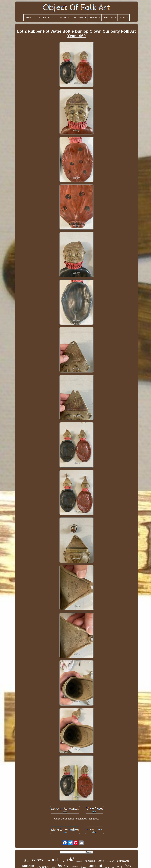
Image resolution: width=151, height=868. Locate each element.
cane (101, 860)
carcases (123, 861)
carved (38, 860)
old (70, 859)
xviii (63, 861)
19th (26, 860)
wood (52, 860)
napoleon (90, 861)
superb (79, 861)
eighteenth (110, 861)
